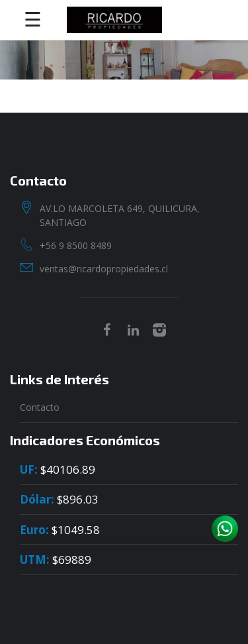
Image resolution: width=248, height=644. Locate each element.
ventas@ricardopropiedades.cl (104, 269)
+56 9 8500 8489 (76, 245)
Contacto (40, 407)
